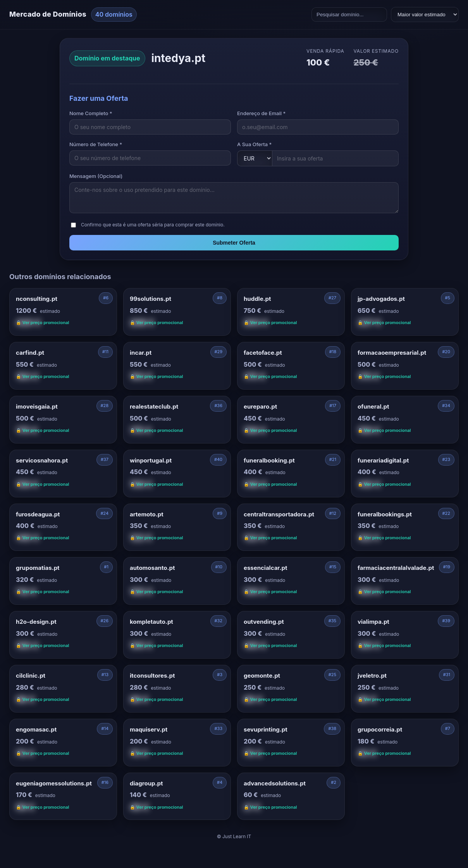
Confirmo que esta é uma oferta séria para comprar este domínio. (153, 225)
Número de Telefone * (96, 144)
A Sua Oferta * (254, 144)
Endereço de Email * (261, 113)
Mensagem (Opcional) (96, 176)
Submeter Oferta (234, 243)
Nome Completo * (91, 113)
